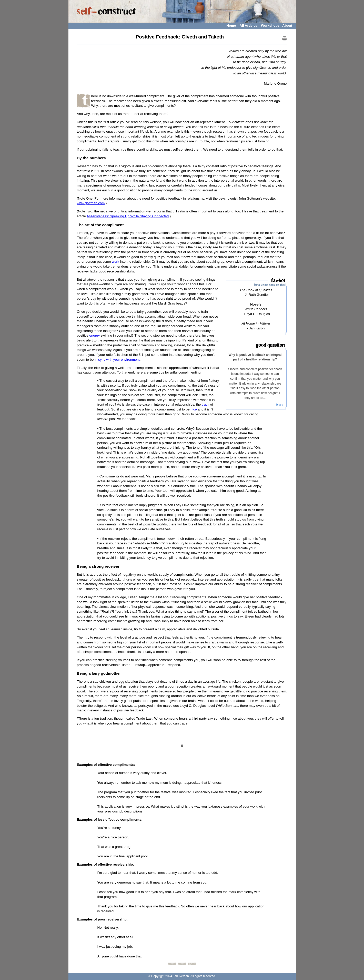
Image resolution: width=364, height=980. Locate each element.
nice (194, 409)
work (116, 262)
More (280, 405)
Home (231, 26)
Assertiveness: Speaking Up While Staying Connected (128, 216)
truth (205, 404)
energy (94, 335)
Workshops (270, 26)
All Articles (249, 26)
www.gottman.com (91, 203)
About (287, 26)
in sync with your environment (117, 360)
